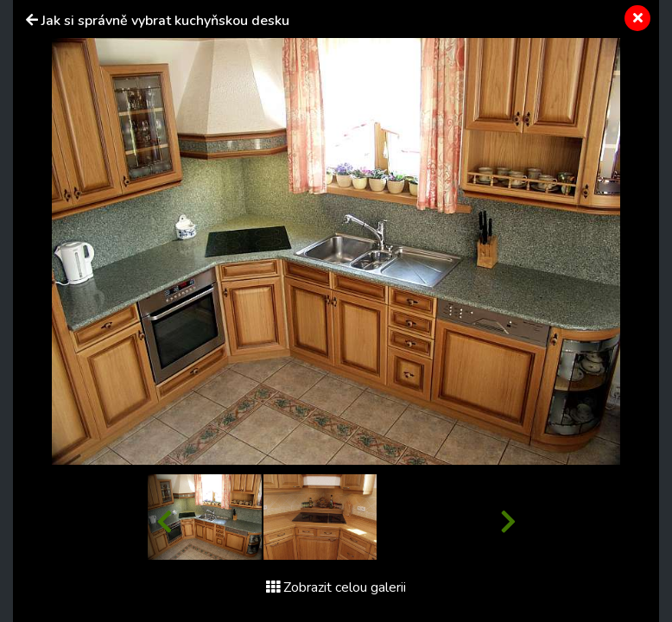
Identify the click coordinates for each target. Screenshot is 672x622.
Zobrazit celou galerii (336, 587)
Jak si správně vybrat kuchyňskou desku (165, 21)
